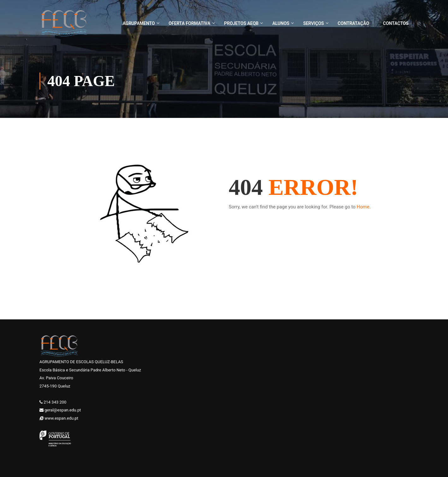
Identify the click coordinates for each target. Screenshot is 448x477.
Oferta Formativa (189, 23)
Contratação (353, 23)
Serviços (314, 23)
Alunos (281, 23)
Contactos (396, 23)
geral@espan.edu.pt (63, 410)
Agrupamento (139, 23)
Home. (364, 207)
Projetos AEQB (241, 23)
